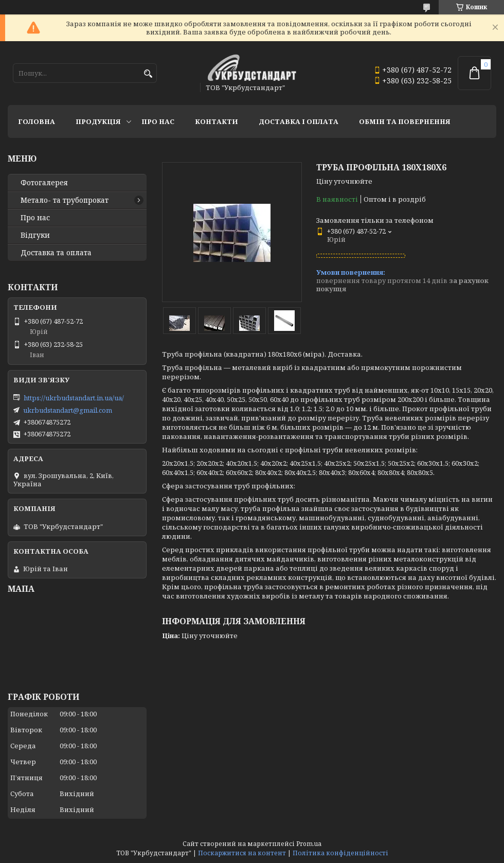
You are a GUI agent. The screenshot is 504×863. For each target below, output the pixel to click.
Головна (37, 121)
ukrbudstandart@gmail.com (68, 410)
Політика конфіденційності (340, 853)
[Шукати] (148, 74)
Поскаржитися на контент (242, 853)
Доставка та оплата (56, 253)
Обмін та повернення (405, 121)
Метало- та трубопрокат (65, 200)
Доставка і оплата (299, 121)
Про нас (158, 121)
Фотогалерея (44, 183)
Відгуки (35, 235)
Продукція (98, 121)
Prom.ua (309, 844)
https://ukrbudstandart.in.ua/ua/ (74, 398)
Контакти (217, 121)
